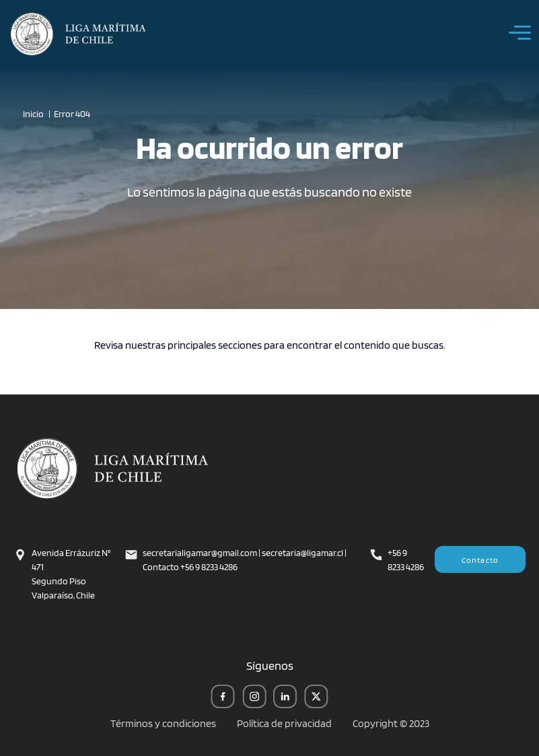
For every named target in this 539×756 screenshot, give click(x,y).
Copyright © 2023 (391, 723)
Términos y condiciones (163, 723)
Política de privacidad (284, 723)
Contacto (480, 560)
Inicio (33, 114)
